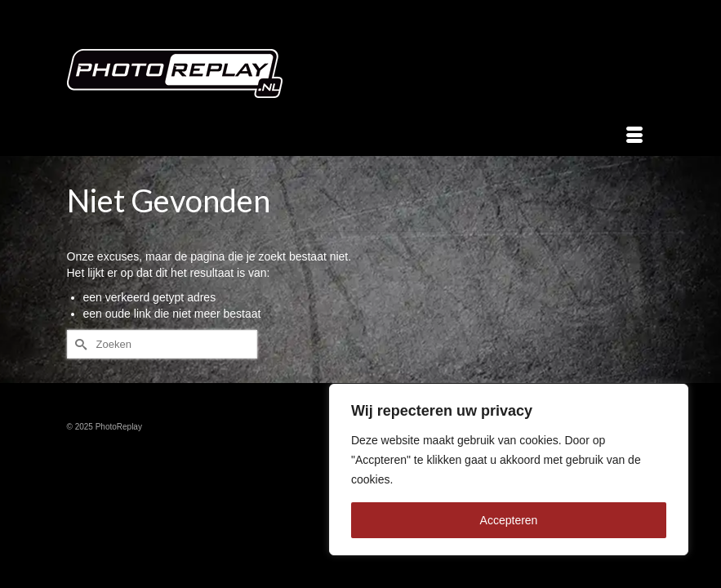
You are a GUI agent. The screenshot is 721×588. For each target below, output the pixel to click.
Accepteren (509, 520)
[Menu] (634, 136)
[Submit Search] (79, 344)
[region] (509, 470)
